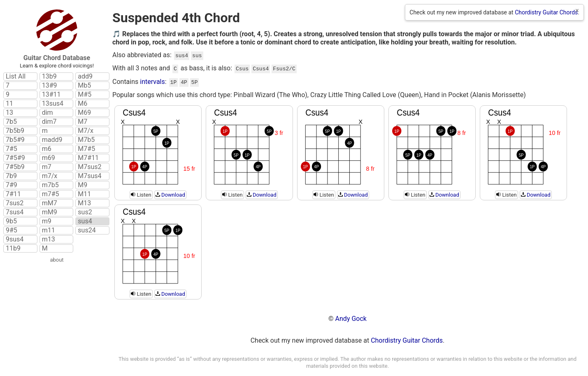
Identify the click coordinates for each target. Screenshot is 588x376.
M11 (84, 194)
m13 (49, 239)
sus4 (85, 221)
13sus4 (53, 104)
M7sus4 (89, 176)
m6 (47, 149)
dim (48, 113)
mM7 (50, 203)
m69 (49, 158)
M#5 (85, 95)
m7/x (50, 176)
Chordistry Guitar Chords (546, 12)
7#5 (12, 149)
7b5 (11, 122)
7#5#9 (15, 158)
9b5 (11, 221)
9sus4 (15, 239)
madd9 (52, 140)
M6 (83, 104)
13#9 (50, 86)
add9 (85, 77)
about (57, 260)
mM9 (50, 212)
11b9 (13, 248)
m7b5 (50, 185)
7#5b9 (15, 167)
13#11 (51, 95)
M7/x (86, 131)
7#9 (12, 185)
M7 (83, 122)
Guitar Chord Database (57, 58)
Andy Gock (351, 316)
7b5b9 (15, 131)
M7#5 (86, 149)
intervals (152, 80)
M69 (84, 113)
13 (9, 113)
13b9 (49, 77)
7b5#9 (15, 140)
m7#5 (51, 194)
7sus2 (15, 203)
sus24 (87, 230)
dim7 (49, 122)
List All (16, 77)
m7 (47, 167)
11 (9, 104)
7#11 (13, 194)
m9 (47, 221)
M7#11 (88, 158)
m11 (49, 230)
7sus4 (15, 212)
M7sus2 (89, 167)
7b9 (11, 176)
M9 (83, 185)
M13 (84, 203)
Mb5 (84, 86)
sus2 (85, 212)
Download (170, 192)
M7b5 (86, 140)
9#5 (12, 230)
